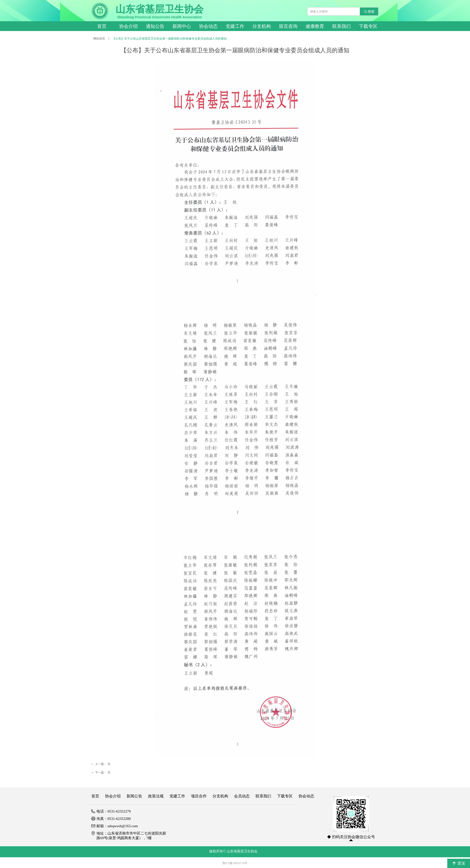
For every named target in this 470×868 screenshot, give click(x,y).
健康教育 (315, 26)
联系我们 (342, 26)
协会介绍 (128, 26)
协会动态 (208, 26)
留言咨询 (288, 26)
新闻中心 (182, 26)
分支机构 (262, 26)
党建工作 (235, 26)
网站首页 (99, 39)
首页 (102, 26)
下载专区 (368, 26)
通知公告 (155, 26)
